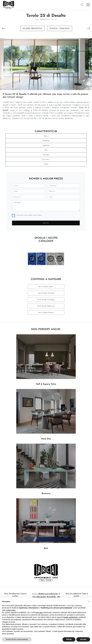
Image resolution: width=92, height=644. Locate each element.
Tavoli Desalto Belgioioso (46, 306)
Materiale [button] (46, 145)
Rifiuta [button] (69, 639)
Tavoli (52, 19)
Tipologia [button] (46, 155)
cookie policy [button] (11, 610)
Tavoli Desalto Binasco (46, 312)
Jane (46, 548)
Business (46, 493)
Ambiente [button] (46, 141)
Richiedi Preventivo (33, 28)
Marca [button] (46, 136)
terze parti (39, 612)
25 (56, 19)
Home (37, 19)
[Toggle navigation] (88, 5)
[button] (89, 601)
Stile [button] (46, 150)
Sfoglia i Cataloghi (60, 28)
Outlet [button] (46, 164)
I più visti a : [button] (46, 159)
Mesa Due (46, 439)
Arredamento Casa (45, 19)
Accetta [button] (83, 639)
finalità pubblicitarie (71, 617)
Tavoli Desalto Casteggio (46, 299)
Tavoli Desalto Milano (46, 287)
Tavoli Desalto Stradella (46, 293)
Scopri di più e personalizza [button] (17, 639)
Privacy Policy (37, 215)
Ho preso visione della (29, 215)
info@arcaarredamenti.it (48, 594)
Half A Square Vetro (46, 384)
